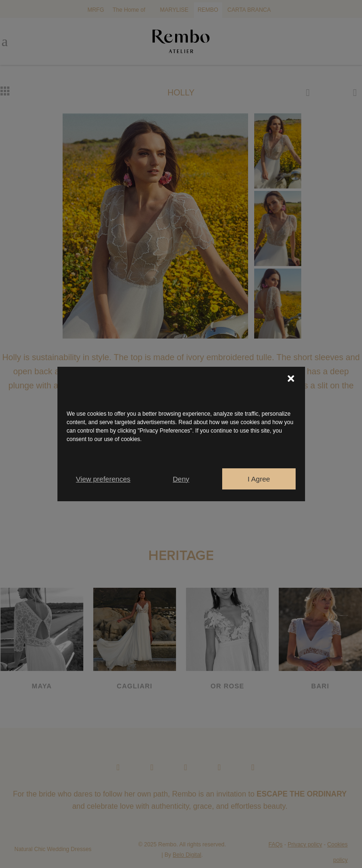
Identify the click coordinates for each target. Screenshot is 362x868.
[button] (291, 379)
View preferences (103, 479)
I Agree (259, 479)
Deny (181, 479)
